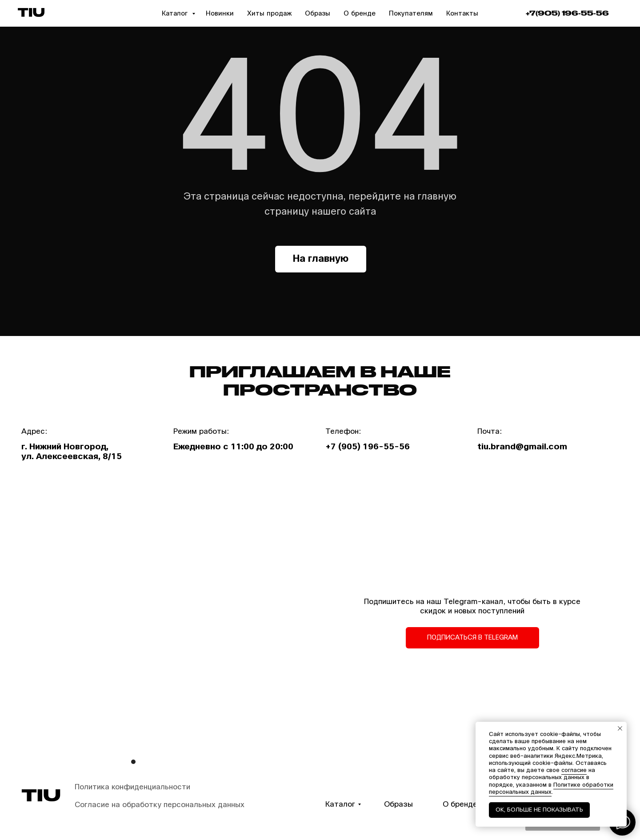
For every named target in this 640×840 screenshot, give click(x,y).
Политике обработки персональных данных (551, 788)
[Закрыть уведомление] (620, 728)
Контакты (462, 13)
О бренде (360, 13)
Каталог (176, 13)
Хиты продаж (269, 13)
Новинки (220, 13)
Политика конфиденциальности (132, 787)
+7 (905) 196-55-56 (368, 447)
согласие (574, 770)
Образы (318, 13)
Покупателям (411, 13)
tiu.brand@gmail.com (522, 447)
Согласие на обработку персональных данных (160, 805)
